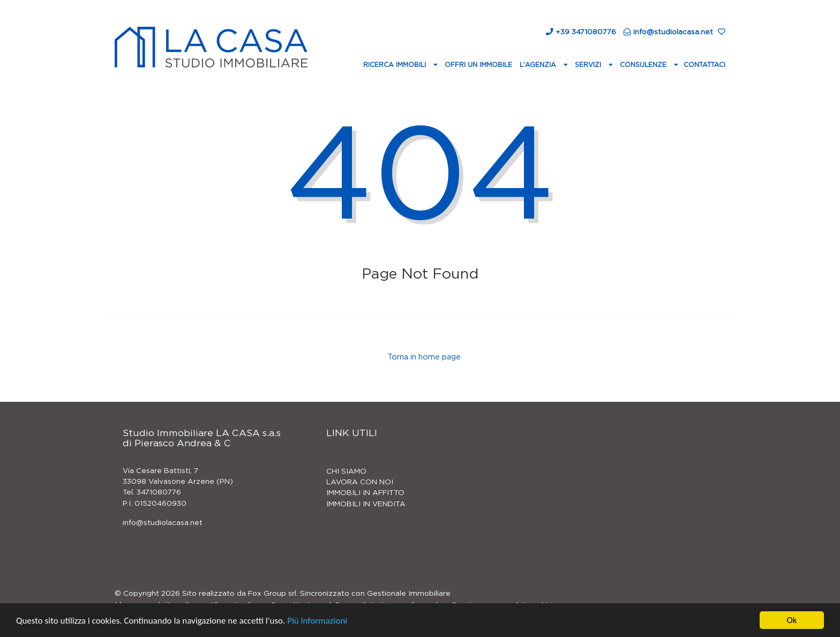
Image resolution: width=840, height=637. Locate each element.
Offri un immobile (478, 65)
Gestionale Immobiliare (409, 594)
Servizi (589, 65)
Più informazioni (317, 621)
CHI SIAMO (346, 471)
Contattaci (704, 65)
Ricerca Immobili (396, 65)
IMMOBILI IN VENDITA (366, 504)
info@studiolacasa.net (163, 523)
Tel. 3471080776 (152, 492)
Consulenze (644, 65)
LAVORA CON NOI (360, 482)
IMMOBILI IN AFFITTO (365, 493)
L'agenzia (539, 65)
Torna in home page (423, 357)
